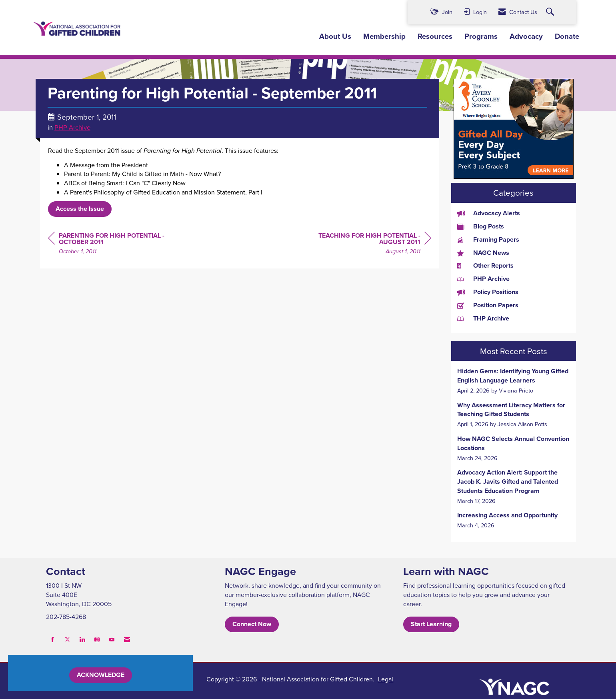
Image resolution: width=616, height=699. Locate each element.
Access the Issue (80, 209)
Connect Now (252, 624)
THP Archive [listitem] (483, 318)
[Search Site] (551, 12)
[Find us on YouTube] (112, 640)
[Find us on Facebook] (53, 640)
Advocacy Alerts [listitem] (489, 213)
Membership (384, 36)
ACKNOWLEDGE (101, 675)
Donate (567, 36)
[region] (371, 245)
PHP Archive (72, 127)
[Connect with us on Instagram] (97, 640)
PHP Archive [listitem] (483, 279)
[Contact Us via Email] (127, 640)
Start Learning (431, 624)
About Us (335, 36)
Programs (481, 36)
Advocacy (526, 36)
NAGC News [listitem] (483, 253)
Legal (386, 679)
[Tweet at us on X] (67, 640)
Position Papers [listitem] (488, 305)
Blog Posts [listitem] (481, 226)
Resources (435, 36)
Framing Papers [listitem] (488, 240)
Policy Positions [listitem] (488, 292)
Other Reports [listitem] (485, 266)
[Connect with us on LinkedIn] (82, 640)
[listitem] (514, 381)
